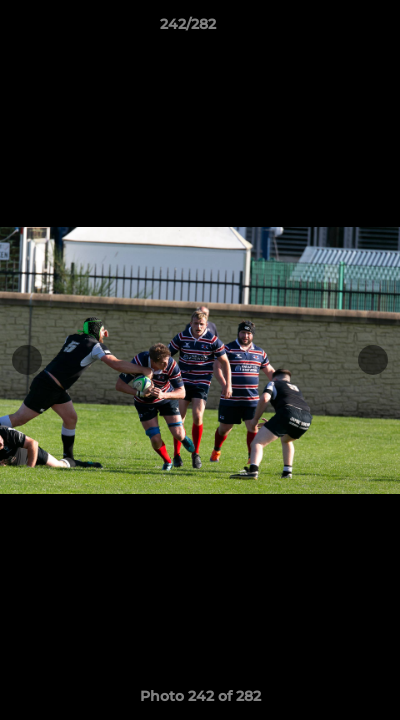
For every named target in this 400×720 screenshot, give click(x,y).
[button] (328, 29)
